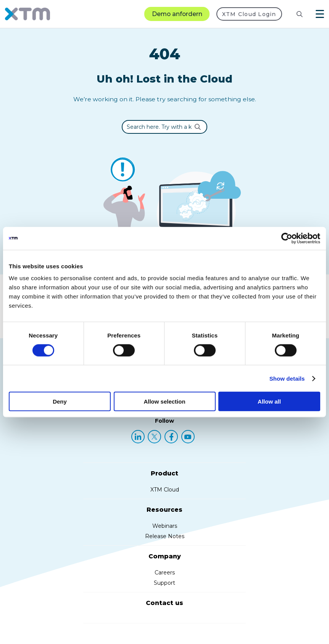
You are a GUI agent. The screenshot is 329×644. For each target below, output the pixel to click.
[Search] (300, 14)
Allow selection (164, 401)
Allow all (269, 401)
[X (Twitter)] (154, 437)
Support (164, 583)
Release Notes (165, 536)
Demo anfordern (177, 14)
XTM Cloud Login (249, 14)
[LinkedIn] (138, 437)
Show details (287, 378)
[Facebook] (171, 437)
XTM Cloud (165, 490)
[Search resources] (294, 14)
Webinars (165, 526)
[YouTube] (188, 437)
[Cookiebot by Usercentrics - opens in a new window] (287, 238)
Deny (60, 401)
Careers (165, 573)
